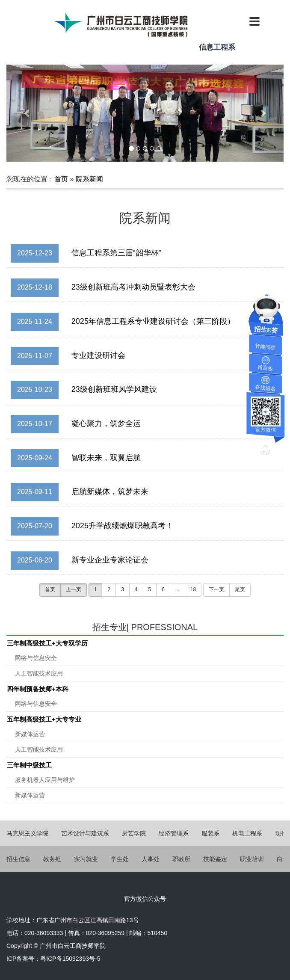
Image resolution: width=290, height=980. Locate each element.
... (178, 589)
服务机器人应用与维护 (45, 780)
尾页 (240, 589)
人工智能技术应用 (39, 673)
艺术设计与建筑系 (85, 833)
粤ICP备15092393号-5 (70, 959)
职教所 (181, 859)
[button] (27, 113)
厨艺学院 (134, 833)
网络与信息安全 (36, 658)
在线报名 (265, 388)
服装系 (210, 833)
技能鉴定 (215, 859)
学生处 (120, 859)
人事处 (151, 859)
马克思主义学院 (27, 833)
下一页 (216, 589)
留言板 (265, 368)
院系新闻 (89, 179)
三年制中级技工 (29, 765)
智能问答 (265, 347)
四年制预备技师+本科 (38, 689)
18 (193, 589)
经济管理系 (174, 833)
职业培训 (252, 859)
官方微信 (266, 430)
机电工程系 (247, 833)
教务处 (52, 859)
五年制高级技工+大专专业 (44, 719)
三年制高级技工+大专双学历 (47, 643)
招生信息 (18, 859)
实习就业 (86, 859)
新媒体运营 (30, 734)
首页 (61, 179)
